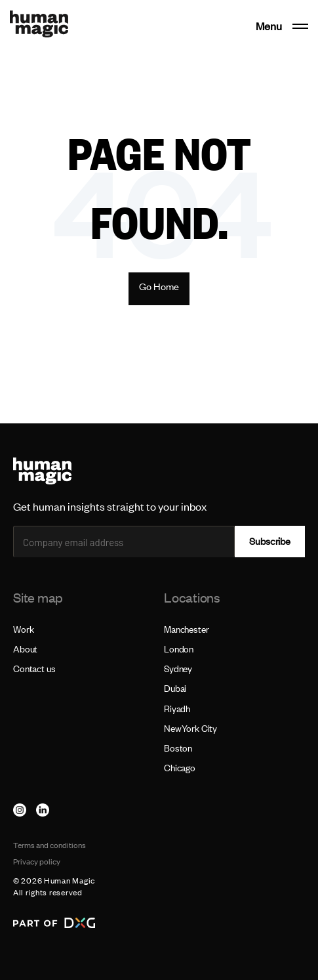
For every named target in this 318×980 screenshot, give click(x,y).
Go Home (159, 287)
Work (23, 629)
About (25, 649)
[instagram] (20, 810)
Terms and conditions (50, 845)
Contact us (34, 669)
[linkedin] (43, 810)
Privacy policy (37, 862)
